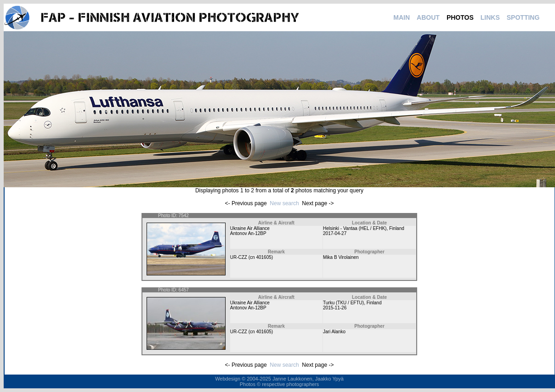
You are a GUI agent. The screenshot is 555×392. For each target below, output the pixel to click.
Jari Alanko (334, 332)
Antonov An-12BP (248, 233)
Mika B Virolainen (341, 257)
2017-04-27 (335, 233)
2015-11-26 (335, 308)
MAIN (402, 17)
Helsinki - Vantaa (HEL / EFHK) (355, 228)
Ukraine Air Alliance (250, 228)
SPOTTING (523, 17)
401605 (263, 257)
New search (284, 203)
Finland (397, 228)
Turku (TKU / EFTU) (343, 303)
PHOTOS (460, 17)
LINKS (490, 17)
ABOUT (428, 17)
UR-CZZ (239, 257)
